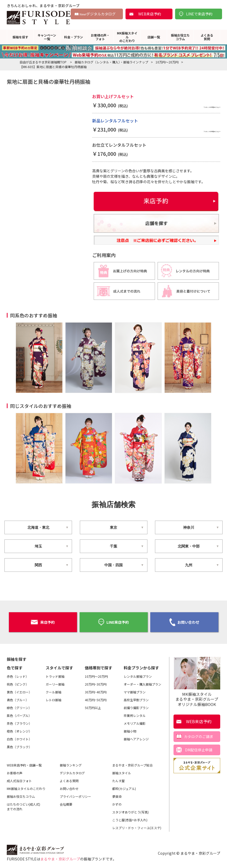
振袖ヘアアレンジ (136, 737)
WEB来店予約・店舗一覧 (24, 763)
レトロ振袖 (53, 698)
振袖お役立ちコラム (180, 37)
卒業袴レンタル (135, 714)
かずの (117, 803)
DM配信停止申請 (199, 748)
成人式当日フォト (19, 779)
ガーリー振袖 (55, 683)
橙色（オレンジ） (19, 730)
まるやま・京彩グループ (60, 857)
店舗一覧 (154, 37)
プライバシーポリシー (75, 795)
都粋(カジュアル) (124, 787)
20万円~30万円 (96, 683)
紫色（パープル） (19, 714)
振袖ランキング (71, 763)
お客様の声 (15, 771)
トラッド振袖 (55, 675)
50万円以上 (93, 706)
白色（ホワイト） (19, 737)
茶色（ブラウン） (19, 722)
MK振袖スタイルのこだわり (127, 37)
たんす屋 (118, 779)
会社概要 (66, 803)
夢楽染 (117, 795)
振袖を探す (20, 37)
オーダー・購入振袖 (142, 683)
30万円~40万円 (96, 690)
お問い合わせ (184, 621)
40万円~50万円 (96, 698)
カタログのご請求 (199, 735)
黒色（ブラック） (19, 745)
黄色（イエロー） (19, 690)
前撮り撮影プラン (136, 706)
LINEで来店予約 (199, 14)
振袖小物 (130, 730)
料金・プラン (74, 37)
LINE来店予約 (113, 621)
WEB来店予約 (150, 14)
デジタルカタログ (98, 14)
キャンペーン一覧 (47, 37)
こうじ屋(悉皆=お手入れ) (130, 818)
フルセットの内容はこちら (195, 106)
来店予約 (43, 621)
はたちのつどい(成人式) (23, 805)
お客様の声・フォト (100, 37)
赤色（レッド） (18, 675)
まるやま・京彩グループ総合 (132, 763)
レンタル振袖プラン (138, 675)
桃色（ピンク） (18, 683)
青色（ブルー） (18, 698)
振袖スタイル (122, 771)
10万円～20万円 (96, 675)
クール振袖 (53, 690)
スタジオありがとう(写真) (130, 810)
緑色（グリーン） (19, 706)
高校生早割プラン (136, 698)
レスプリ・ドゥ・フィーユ (137, 826)
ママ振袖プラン (135, 690)
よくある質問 (207, 37)
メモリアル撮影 (135, 722)
